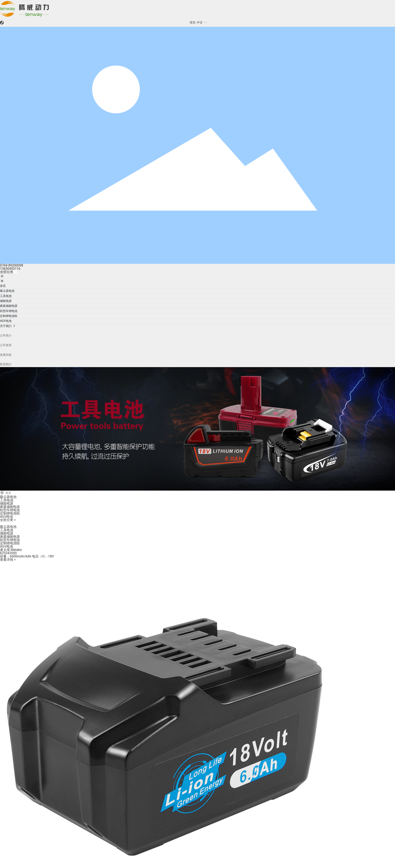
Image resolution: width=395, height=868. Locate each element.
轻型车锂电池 (10, 510)
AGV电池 (6, 517)
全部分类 (9, 272)
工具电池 (7, 500)
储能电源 (7, 503)
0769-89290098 (12, 265)
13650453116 (10, 269)
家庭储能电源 (10, 507)
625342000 (8, 553)
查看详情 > (8, 560)
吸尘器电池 (8, 497)
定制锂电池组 (10, 513)
